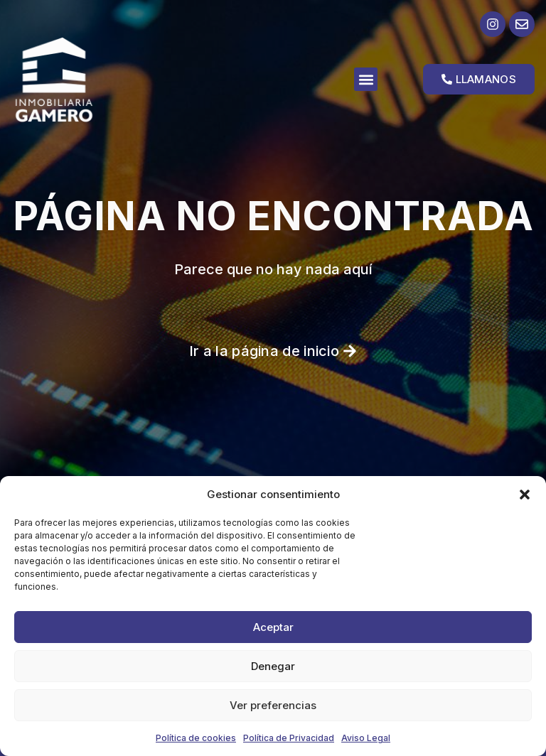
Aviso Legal (366, 738)
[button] (525, 495)
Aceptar (273, 627)
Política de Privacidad (289, 738)
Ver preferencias (273, 705)
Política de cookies (196, 738)
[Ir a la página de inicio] (77, 80)
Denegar (273, 666)
